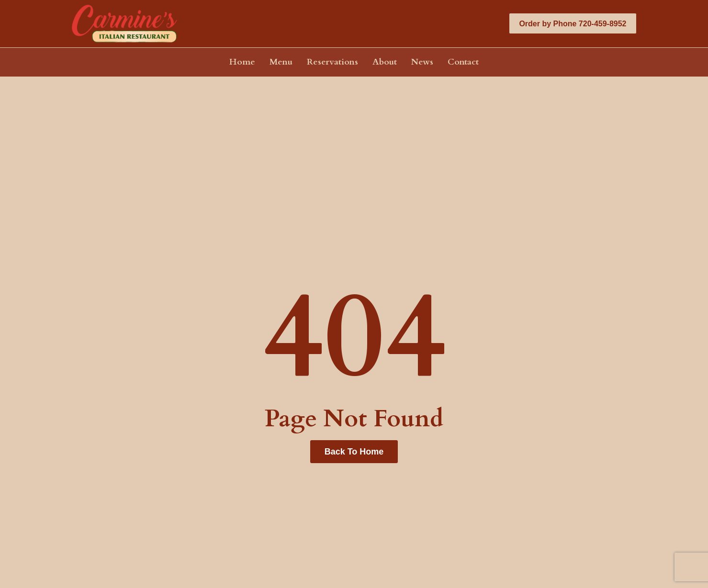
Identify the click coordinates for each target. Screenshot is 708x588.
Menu (281, 62)
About (385, 62)
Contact (463, 62)
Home (242, 62)
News (422, 62)
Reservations (332, 62)
